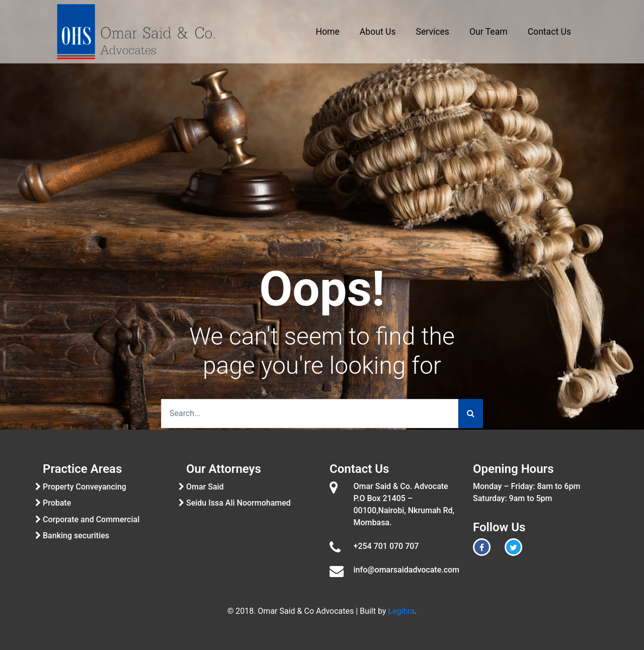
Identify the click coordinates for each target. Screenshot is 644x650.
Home (328, 32)
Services (433, 32)
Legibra (401, 611)
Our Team (489, 32)
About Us (378, 32)
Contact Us (549, 32)
